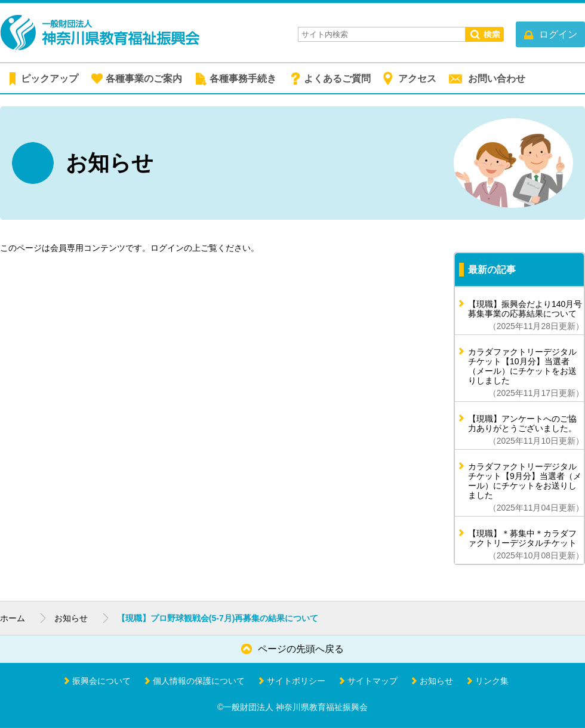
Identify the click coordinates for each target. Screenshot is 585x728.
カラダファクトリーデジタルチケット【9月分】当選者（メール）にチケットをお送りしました (526, 487)
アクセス (417, 79)
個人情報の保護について (199, 681)
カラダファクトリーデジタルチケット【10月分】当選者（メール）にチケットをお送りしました (526, 372)
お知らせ (71, 618)
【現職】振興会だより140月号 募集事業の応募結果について (526, 315)
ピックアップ (50, 79)
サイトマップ (372, 681)
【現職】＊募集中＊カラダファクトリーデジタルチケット (526, 544)
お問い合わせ (497, 79)
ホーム (13, 618)
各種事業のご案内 (144, 79)
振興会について (101, 681)
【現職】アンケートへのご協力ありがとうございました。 (526, 430)
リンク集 (492, 681)
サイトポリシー (296, 681)
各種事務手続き (243, 79)
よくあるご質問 (337, 79)
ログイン (167, 248)
